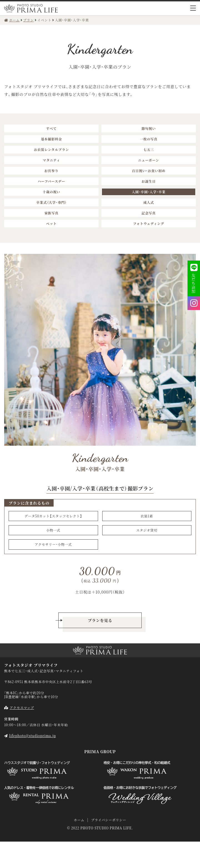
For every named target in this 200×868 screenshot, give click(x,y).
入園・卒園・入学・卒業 (149, 192)
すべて (51, 128)
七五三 (149, 149)
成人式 (149, 202)
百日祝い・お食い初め (148, 171)
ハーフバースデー (51, 181)
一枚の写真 (149, 139)
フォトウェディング (149, 223)
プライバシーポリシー (109, 820)
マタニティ (52, 160)
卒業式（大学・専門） (51, 202)
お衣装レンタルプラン (51, 149)
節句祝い (149, 128)
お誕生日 (149, 181)
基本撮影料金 (51, 139)
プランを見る (100, 620)
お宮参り (52, 171)
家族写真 (52, 213)
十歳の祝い (51, 192)
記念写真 (149, 213)
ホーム (79, 820)
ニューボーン (149, 160)
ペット (51, 223)
